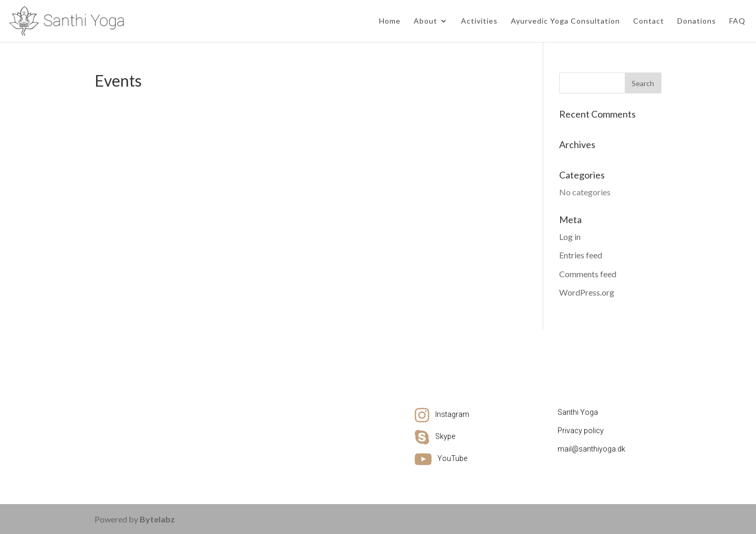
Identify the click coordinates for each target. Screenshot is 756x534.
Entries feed (581, 255)
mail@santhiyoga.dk (591, 449)
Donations (697, 21)
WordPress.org (587, 292)
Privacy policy (581, 431)
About (426, 21)
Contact (649, 21)
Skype (445, 436)
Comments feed (588, 274)
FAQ (737, 21)
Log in (570, 237)
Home (390, 21)
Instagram (452, 414)
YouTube (452, 458)
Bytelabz (157, 519)
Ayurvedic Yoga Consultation (565, 21)
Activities (479, 21)
